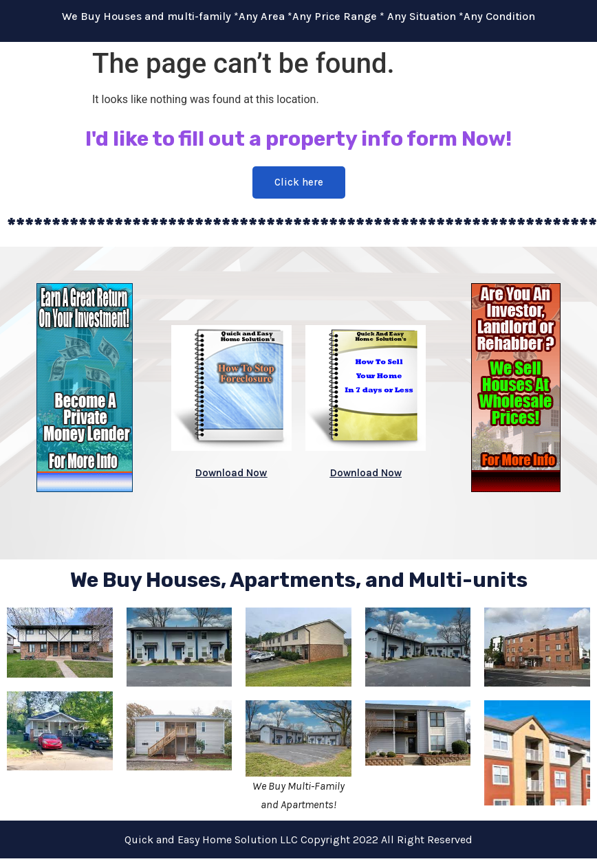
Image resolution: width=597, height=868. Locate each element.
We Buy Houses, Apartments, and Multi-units (299, 580)
